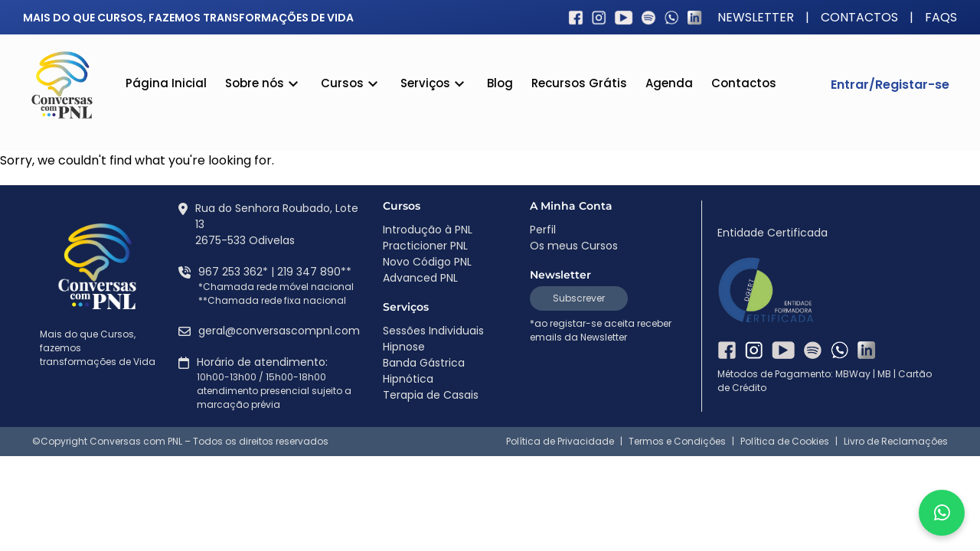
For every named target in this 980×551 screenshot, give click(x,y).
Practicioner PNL (425, 246)
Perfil (543, 230)
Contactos (859, 18)
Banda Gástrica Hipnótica (424, 371)
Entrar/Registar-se (890, 85)
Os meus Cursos (574, 246)
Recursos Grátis (579, 83)
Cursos (351, 85)
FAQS (941, 18)
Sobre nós (264, 85)
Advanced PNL (420, 278)
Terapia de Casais (431, 395)
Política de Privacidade (560, 442)
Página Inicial (166, 83)
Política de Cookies (785, 442)
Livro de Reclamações (896, 442)
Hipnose (404, 347)
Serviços (434, 85)
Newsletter (756, 18)
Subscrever (579, 298)
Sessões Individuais (433, 331)
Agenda (669, 83)
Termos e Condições (677, 442)
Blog (500, 83)
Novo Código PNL (427, 262)
